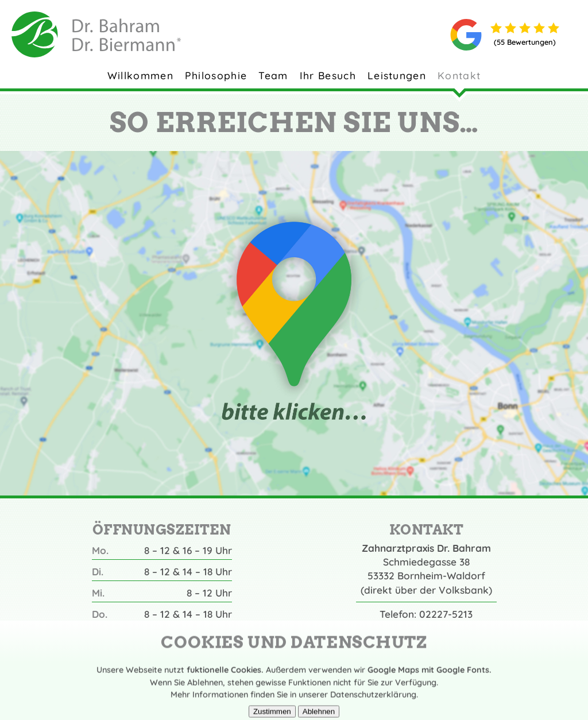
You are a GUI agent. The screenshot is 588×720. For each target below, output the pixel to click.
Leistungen (397, 75)
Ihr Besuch (328, 75)
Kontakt (459, 75)
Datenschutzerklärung (373, 703)
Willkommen (140, 75)
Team (273, 75)
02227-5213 (446, 614)
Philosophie (216, 75)
